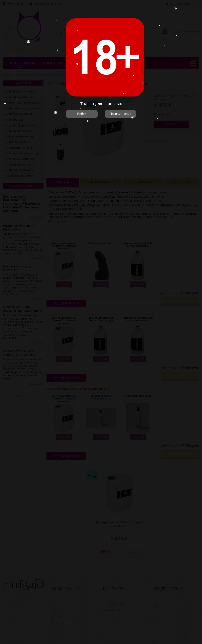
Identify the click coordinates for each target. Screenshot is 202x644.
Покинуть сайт (120, 114)
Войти (82, 114)
